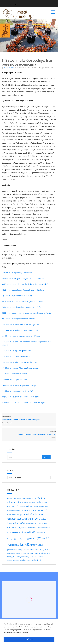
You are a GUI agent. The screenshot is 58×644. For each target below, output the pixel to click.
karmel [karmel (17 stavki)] (32, 519)
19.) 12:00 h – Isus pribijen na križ (15, 379)
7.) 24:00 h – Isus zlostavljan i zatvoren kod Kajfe (21, 307)
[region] (29, 631)
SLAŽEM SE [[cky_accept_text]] (29, 639)
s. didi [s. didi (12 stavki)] (42, 549)
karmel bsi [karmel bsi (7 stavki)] (44, 519)
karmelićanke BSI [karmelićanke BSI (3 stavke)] (32, 524)
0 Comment (33, 68)
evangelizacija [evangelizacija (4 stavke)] (13, 514)
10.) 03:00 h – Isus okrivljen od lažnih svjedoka (20, 324)
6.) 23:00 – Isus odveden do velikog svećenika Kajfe (22, 301)
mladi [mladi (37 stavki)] (35, 538)
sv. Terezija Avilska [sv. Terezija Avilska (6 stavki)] (22, 556)
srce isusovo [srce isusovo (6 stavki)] (37, 553)
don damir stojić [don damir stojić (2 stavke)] (33, 502)
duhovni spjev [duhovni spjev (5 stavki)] (16, 510)
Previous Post (29, 418)
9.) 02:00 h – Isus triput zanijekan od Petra (19, 319)
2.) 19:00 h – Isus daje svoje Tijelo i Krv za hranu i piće (23, 278)
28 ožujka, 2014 (9, 68)
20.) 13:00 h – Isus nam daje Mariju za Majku (19, 385)
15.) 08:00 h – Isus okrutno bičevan (16, 357)
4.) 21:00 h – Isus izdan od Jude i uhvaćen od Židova (23, 290)
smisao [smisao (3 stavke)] (27, 553)
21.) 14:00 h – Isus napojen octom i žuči (17, 391)
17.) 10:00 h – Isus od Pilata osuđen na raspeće (20, 368)
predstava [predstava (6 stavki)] (12, 550)
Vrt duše (50, 68)
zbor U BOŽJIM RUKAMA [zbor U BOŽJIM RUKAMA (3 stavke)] (26, 560)
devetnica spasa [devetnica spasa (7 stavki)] (31, 498)
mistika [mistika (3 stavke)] (26, 539)
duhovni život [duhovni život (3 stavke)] (28, 510)
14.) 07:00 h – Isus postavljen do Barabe (18, 351)
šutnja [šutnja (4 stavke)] (38, 560)
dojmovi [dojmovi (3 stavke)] (23, 502)
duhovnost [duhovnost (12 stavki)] (40, 510)
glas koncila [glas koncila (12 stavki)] (27, 514)
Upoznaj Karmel (7, 423)
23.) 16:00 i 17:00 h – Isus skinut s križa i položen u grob (24, 402)
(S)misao (44, 68)
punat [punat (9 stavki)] (33, 549)
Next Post (29, 433)
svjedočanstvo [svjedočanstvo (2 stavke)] (12, 560)
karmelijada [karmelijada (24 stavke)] (16, 523)
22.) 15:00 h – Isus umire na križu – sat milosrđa (21, 397)
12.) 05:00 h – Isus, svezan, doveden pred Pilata (21, 336)
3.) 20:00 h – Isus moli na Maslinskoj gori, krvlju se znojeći (25, 284)
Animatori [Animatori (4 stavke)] (12, 498)
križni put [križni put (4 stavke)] (41, 533)
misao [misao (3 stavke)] (19, 539)
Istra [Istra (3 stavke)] (23, 519)
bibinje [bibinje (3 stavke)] (20, 498)
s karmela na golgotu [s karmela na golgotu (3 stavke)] (16, 553)
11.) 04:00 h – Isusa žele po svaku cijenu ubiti (20, 330)
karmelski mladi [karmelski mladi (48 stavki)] (23, 532)
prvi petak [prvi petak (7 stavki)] (23, 550)
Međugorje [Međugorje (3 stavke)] (12, 539)
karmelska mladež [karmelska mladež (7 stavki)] (30, 528)
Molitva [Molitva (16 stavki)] (37, 545)
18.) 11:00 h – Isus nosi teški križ (14, 374)
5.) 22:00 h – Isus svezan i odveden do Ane (19, 296)
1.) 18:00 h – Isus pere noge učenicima (17, 273)
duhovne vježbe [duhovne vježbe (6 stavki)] (26, 506)
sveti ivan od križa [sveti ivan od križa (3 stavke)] (37, 557)
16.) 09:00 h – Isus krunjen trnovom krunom (19, 362)
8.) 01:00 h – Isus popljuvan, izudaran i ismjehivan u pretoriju (26, 313)
